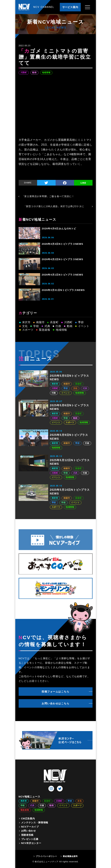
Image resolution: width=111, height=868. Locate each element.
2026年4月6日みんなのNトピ (59, 229)
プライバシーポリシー (46, 856)
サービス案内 (70, 7)
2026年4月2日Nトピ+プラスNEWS (63, 259)
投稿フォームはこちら (55, 692)
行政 (58, 326)
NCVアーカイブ (30, 827)
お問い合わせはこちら (55, 703)
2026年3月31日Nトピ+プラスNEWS (63, 290)
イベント (84, 326)
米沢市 (26, 322)
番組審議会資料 (70, 856)
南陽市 (40, 322)
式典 (47, 326)
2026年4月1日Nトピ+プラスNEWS (63, 275)
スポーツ (28, 330)
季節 (81, 322)
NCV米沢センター (31, 843)
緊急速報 (45, 330)
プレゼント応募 (30, 839)
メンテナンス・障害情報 (35, 823)
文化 (25, 326)
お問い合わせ (29, 831)
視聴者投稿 (27, 835)
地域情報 (46, 73)
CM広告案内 (28, 819)
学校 (36, 326)
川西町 (24, 73)
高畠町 (54, 322)
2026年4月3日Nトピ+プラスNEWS (63, 244)
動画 (34, 73)
